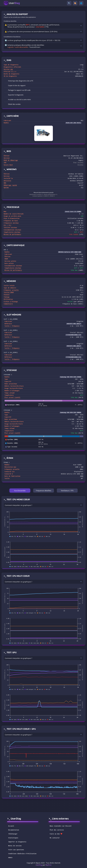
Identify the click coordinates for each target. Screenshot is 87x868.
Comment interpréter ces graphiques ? (18, 505)
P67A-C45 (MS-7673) (73, 123)
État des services (58, 830)
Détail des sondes (13, 104)
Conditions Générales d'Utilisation (22, 854)
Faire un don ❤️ (57, 834)
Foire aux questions (16, 850)
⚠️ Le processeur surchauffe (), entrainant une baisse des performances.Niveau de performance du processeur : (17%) (32, 26)
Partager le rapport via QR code (18, 90)
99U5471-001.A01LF (74, 324)
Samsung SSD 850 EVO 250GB (71, 377)
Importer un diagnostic (17, 842)
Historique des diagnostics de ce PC (19, 81)
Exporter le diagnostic (14, 95)
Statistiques (13, 838)
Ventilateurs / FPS (67, 491)
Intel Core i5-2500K (73, 212)
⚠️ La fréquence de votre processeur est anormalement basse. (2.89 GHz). (31, 31)
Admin (10, 858)
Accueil (11, 826)
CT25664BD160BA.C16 (73, 335)
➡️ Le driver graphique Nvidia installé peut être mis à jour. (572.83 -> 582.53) (32, 40)
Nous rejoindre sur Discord (62, 826)
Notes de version (15, 846)
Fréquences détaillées (44, 491)
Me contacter (56, 838)
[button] (43, 85)
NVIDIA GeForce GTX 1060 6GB (70, 252)
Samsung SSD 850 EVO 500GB (71, 413)
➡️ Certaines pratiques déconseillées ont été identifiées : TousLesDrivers (24, 46)
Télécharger (13, 834)
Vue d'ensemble (20, 491)
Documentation (14, 830)
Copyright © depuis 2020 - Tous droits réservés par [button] (43, 864)
